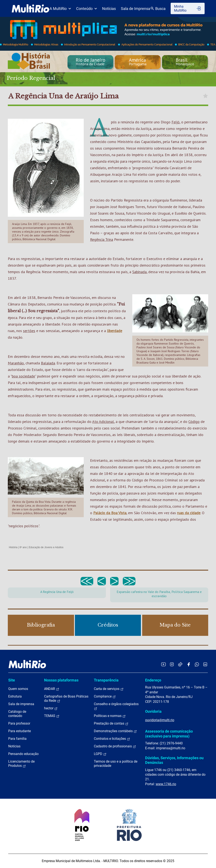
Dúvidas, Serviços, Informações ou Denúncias (174, 760)
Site (12, 680)
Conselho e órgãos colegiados (116, 706)
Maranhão (16, 363)
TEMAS (52, 716)
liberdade (115, 331)
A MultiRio (60, 9)
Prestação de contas (111, 724)
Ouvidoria (153, 711)
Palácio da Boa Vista (110, 513)
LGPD (100, 754)
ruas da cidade (189, 513)
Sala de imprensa (21, 704)
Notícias (109, 9)
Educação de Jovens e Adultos (46, 547)
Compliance (105, 696)
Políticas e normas (110, 716)
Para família (17, 739)
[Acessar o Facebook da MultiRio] (189, 664)
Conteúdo (87, 9)
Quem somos (18, 689)
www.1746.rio (166, 784)
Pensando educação (23, 754)
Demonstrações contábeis (115, 731)
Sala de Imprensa (136, 9)
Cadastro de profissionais (115, 746)
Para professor (19, 723)
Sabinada (139, 272)
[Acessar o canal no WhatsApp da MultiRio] (197, 664)
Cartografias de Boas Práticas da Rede (66, 699)
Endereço (153, 680)
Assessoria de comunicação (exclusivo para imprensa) (169, 734)
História (13, 547)
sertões (29, 331)
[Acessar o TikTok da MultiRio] (180, 664)
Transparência (106, 680)
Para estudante (20, 731)
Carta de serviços (109, 689)
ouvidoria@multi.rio (160, 720)
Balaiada (48, 363)
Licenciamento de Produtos (21, 764)
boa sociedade (23, 376)
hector (51, 708)
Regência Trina (102, 239)
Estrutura (15, 696)
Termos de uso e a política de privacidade (116, 764)
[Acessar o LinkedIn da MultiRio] (205, 664)
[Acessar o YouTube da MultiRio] (163, 664)
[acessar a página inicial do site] (30, 8)
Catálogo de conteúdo (17, 714)
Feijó (175, 122)
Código (194, 422)
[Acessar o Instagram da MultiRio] (172, 664)
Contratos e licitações (112, 739)
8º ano (23, 547)
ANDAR (52, 689)
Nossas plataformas (61, 680)
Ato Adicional (103, 422)
